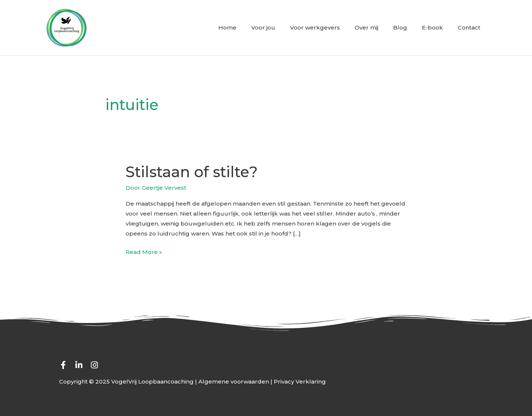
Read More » (144, 251)
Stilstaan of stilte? (192, 172)
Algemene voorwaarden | (236, 381)
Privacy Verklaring (300, 381)
